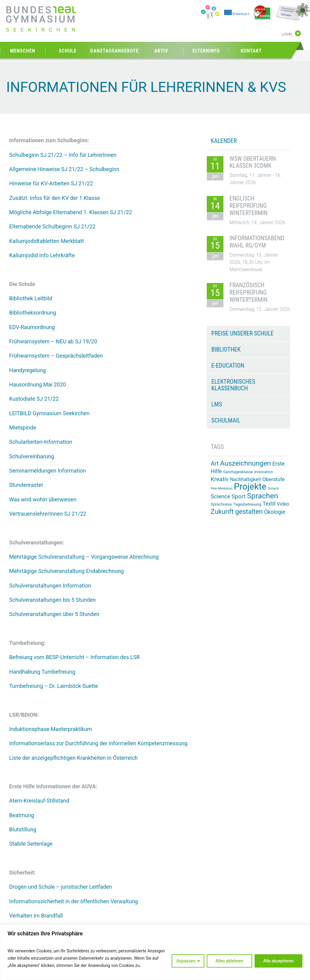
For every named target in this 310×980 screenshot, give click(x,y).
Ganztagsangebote (114, 51)
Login (287, 34)
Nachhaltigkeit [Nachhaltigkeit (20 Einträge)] (246, 479)
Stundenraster (26, 485)
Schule (68, 51)
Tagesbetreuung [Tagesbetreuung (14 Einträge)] (247, 504)
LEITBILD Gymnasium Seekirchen (49, 413)
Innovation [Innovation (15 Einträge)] (264, 472)
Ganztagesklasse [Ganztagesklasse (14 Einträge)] (238, 472)
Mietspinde (23, 428)
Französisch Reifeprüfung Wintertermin (249, 292)
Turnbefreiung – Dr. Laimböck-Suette (53, 686)
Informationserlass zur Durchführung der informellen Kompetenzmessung (98, 743)
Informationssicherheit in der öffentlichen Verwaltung (73, 901)
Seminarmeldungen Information (48, 471)
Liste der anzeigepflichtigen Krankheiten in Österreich (73, 758)
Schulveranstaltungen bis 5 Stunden (52, 600)
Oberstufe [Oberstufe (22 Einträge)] (273, 479)
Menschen (23, 51)
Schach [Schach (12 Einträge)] (273, 488)
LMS (217, 404)
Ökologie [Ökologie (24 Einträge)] (275, 512)
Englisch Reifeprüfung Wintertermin (249, 206)
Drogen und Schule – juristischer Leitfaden (60, 887)
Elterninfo (206, 51)
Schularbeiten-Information (41, 442)
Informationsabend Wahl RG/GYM (257, 242)
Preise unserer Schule (242, 333)
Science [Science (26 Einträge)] (220, 497)
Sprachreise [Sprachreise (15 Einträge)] (221, 504)
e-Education (228, 365)
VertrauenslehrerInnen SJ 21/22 (48, 514)
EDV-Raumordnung (32, 327)
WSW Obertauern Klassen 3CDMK (253, 162)
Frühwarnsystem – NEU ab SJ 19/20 (53, 341)
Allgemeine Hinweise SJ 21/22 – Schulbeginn (64, 169)
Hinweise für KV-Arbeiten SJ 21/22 (51, 183)
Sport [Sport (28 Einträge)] (239, 496)
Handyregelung (27, 370)
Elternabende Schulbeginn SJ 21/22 (52, 226)
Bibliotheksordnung (33, 313)
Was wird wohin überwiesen (43, 499)
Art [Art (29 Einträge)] (215, 464)
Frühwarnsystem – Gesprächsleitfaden (56, 356)
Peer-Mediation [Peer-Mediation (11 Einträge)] (222, 488)
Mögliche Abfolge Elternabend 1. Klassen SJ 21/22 (70, 212)
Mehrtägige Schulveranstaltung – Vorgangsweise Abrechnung (84, 557)
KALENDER (224, 141)
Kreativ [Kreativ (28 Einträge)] (220, 479)
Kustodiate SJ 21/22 (34, 399)
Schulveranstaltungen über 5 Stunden (54, 614)
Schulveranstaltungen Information (50, 586)
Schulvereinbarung (31, 456)
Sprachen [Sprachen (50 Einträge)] (263, 496)
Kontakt (251, 51)
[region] (155, 952)
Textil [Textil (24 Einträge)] (269, 504)
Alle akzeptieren (279, 961)
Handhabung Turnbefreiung (42, 672)
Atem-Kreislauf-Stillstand (39, 801)
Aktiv (161, 51)
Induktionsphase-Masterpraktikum (51, 729)
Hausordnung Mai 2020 (37, 384)
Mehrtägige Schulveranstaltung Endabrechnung (66, 571)
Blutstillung (23, 829)
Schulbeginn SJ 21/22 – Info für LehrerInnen (63, 155)
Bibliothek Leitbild (31, 298)
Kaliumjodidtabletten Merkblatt (46, 241)
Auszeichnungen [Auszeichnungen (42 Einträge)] (246, 463)
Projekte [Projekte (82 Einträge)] (250, 487)
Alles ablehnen (229, 961)
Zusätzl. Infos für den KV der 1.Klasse (54, 198)
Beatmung (21, 815)
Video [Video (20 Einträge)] (283, 504)
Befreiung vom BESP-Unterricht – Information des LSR (74, 657)
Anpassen (186, 961)
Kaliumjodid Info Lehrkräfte (42, 255)
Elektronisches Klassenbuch (233, 385)
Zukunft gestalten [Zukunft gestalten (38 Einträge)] (237, 512)
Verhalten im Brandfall (36, 916)
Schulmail (226, 420)
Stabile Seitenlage (31, 844)
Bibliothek (226, 349)
